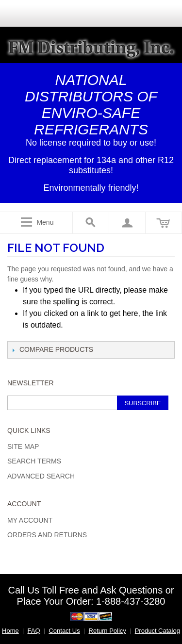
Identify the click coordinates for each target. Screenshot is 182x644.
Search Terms (34, 461)
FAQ (34, 631)
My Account (30, 520)
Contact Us (64, 631)
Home (10, 631)
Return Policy (108, 631)
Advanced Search (41, 476)
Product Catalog (157, 631)
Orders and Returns (47, 535)
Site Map (23, 446)
